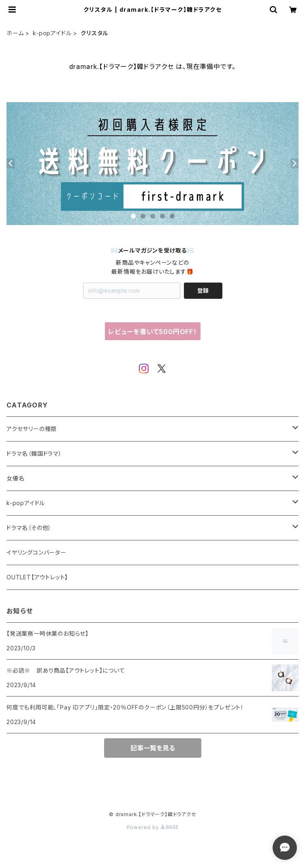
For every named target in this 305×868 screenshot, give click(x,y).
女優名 (15, 478)
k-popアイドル (52, 33)
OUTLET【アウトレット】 (37, 577)
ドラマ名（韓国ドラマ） (34, 453)
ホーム (15, 33)
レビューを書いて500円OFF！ (152, 332)
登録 (203, 290)
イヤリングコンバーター (36, 552)
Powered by (153, 827)
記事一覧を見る (153, 748)
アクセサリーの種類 (32, 429)
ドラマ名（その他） (29, 528)
